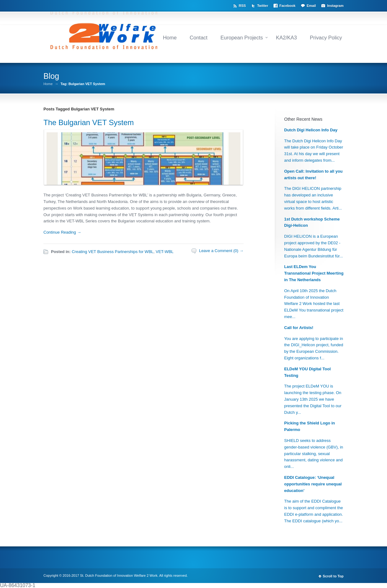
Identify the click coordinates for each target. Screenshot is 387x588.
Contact (199, 38)
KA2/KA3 (286, 38)
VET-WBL (165, 252)
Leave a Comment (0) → (221, 251)
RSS (242, 6)
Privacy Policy (326, 38)
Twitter (262, 6)
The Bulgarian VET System (89, 122)
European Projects (242, 38)
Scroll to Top (333, 576)
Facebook (287, 6)
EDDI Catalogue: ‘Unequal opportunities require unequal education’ (313, 484)
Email (311, 6)
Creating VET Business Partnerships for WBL (112, 252)
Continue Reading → (62, 232)
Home (170, 38)
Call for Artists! (299, 328)
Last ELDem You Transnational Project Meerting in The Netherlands (314, 273)
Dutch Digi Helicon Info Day (311, 130)
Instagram (335, 6)
